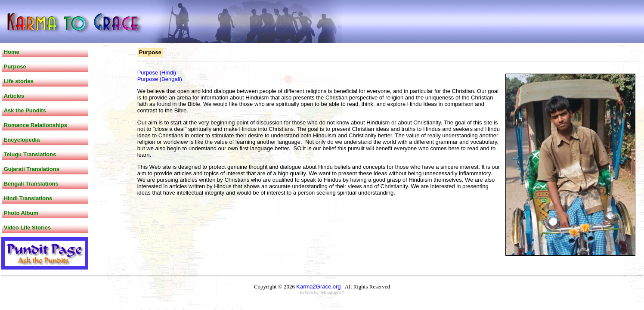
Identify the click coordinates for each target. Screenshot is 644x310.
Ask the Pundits (25, 110)
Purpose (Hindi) (157, 73)
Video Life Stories (28, 228)
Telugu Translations (30, 154)
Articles (14, 96)
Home (12, 52)
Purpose (15, 67)
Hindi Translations (28, 198)
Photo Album (21, 213)
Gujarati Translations (32, 169)
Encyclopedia (22, 140)
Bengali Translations (31, 184)
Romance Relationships (36, 125)
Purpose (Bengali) (160, 79)
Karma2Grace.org (318, 287)
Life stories (19, 81)
